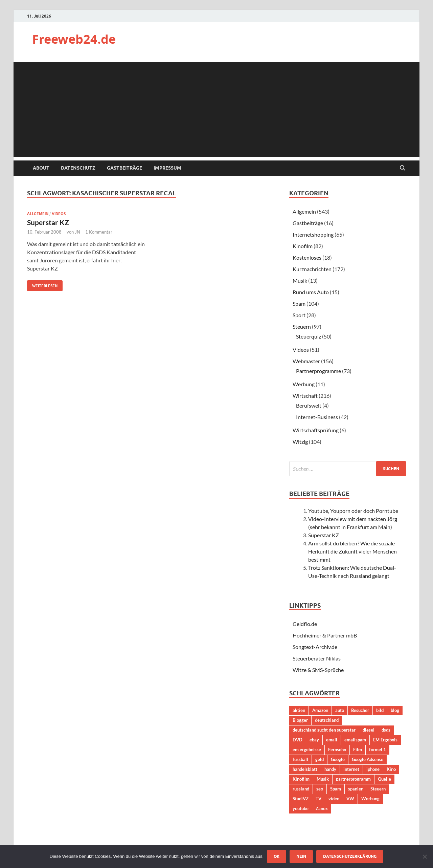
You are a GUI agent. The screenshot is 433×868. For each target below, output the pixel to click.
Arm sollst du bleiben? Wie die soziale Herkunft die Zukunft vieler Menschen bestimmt (352, 551)
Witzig (300, 442)
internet (351, 769)
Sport (299, 315)
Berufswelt (309, 405)
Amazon (320, 710)
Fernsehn (337, 750)
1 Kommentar (99, 232)
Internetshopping (313, 234)
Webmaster (306, 361)
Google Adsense (368, 759)
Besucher (360, 710)
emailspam (355, 740)
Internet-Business (317, 417)
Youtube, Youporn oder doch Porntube (353, 511)
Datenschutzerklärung (350, 856)
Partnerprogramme (318, 371)
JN (77, 232)
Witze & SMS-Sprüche (318, 670)
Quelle (384, 779)
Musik (300, 280)
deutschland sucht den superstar (324, 730)
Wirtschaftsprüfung (316, 430)
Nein (301, 856)
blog (395, 710)
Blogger (300, 720)
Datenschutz (78, 168)
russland (301, 789)
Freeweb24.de (74, 39)
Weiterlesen (42, 284)
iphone (373, 769)
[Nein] (425, 856)
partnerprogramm (353, 779)
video (334, 799)
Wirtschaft (305, 396)
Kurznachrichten (312, 269)
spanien (356, 789)
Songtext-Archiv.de (315, 647)
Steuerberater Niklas (317, 658)
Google (338, 759)
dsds (386, 730)
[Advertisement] (216, 110)
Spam (299, 303)
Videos (59, 214)
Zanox (322, 808)
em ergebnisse (307, 750)
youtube (301, 808)
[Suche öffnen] (403, 168)
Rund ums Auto (311, 292)
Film (358, 750)
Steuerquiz (309, 336)
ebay (314, 740)
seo (320, 789)
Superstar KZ (48, 222)
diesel (369, 730)
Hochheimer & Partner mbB (325, 635)
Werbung (304, 384)
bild (380, 710)
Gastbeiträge (124, 168)
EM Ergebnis (385, 740)
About (41, 168)
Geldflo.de (305, 624)
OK (277, 856)
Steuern (302, 327)
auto (340, 710)
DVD (298, 740)
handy (330, 769)
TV (318, 799)
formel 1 (378, 750)
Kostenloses (307, 257)
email (332, 740)
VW (350, 799)
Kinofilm (303, 246)
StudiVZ (301, 799)
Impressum (167, 168)
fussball (300, 759)
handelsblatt (305, 769)
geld (320, 759)
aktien (299, 710)
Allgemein (38, 214)
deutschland (327, 720)
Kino (391, 769)
